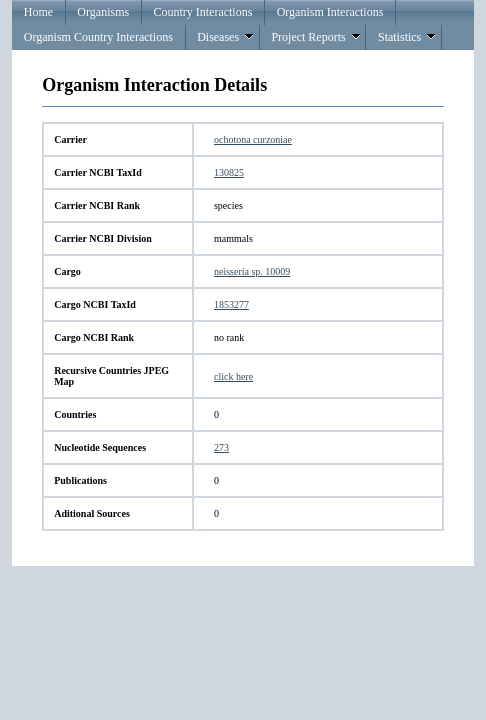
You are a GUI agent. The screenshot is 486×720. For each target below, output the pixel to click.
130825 (229, 172)
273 (221, 447)
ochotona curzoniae (253, 139)
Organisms (103, 12)
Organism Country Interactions (98, 37)
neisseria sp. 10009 (252, 271)
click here (233, 376)
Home (38, 12)
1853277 (231, 304)
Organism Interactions (330, 12)
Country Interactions (202, 12)
